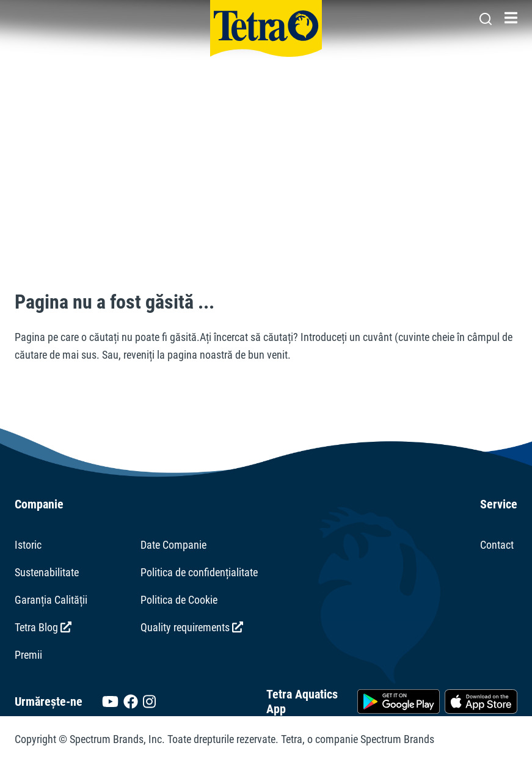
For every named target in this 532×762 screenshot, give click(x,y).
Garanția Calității (51, 600)
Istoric (28, 545)
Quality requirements (192, 627)
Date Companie (173, 545)
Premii (28, 655)
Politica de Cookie (179, 600)
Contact (497, 545)
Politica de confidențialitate (199, 572)
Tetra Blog (43, 627)
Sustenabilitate (47, 572)
